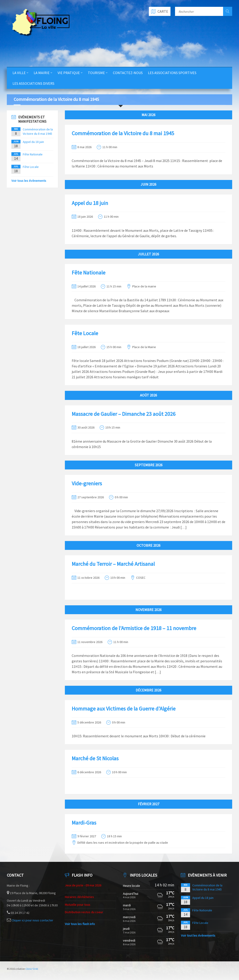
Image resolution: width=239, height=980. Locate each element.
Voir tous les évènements (29, 181)
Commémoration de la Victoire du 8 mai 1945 (123, 133)
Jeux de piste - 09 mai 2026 (83, 885)
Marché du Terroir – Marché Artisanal (113, 564)
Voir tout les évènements (198, 935)
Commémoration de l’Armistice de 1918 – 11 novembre (134, 628)
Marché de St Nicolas (95, 758)
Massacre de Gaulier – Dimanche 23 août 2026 (124, 414)
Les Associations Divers (33, 83)
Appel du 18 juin (90, 203)
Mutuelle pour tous (78, 905)
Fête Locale (85, 333)
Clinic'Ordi (32, 969)
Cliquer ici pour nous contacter (32, 920)
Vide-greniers (87, 483)
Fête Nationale (89, 273)
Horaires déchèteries (79, 897)
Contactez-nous (128, 73)
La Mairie (42, 73)
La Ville (19, 73)
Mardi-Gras (84, 823)
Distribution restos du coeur (84, 912)
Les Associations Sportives (172, 73)
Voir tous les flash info (80, 924)
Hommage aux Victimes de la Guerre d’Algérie (124, 709)
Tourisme (96, 73)
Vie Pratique (69, 73)
